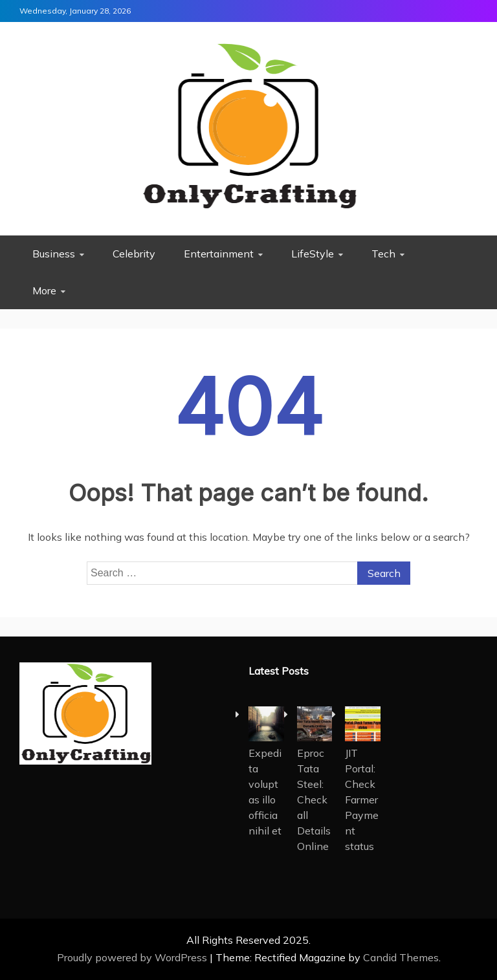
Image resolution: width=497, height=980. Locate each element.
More (44, 290)
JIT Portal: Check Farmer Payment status (362, 800)
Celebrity (134, 254)
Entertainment (219, 254)
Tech (383, 254)
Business (54, 254)
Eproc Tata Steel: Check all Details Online (314, 800)
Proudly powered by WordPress (133, 957)
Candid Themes (401, 957)
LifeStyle (313, 254)
